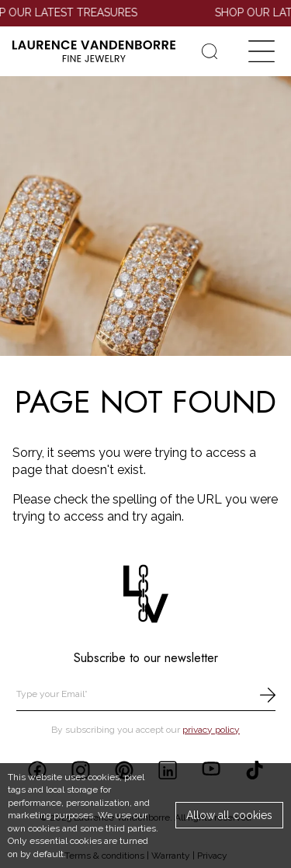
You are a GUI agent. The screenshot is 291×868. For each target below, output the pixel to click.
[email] (146, 695)
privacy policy (211, 730)
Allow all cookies (229, 815)
